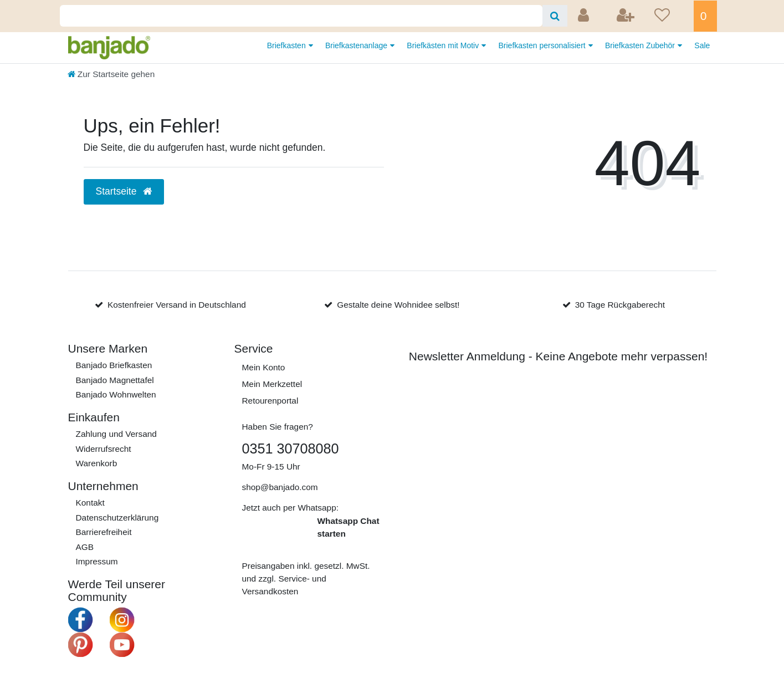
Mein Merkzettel (272, 384)
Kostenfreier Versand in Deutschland (177, 305)
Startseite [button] (124, 191)
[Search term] (301, 16)
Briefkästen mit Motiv (444, 45)
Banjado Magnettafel (115, 380)
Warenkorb (97, 463)
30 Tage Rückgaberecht (620, 305)
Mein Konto (264, 367)
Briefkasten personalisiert (543, 45)
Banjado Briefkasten (114, 365)
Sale (702, 45)
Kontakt (90, 503)
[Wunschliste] (670, 16)
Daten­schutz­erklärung (117, 518)
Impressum (97, 561)
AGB (85, 547)
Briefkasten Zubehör (641, 45)
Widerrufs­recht (104, 449)
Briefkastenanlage (357, 45)
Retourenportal (270, 401)
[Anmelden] (585, 16)
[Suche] (555, 16)
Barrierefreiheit (104, 532)
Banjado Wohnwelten (116, 394)
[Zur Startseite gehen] (111, 74)
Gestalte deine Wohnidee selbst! (398, 305)
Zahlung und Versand (116, 434)
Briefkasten (288, 45)
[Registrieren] (627, 16)
